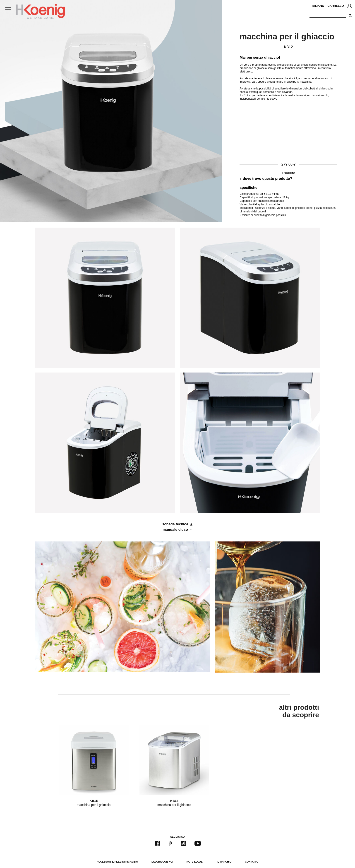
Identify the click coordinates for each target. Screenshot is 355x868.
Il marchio (224, 862)
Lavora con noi (162, 862)
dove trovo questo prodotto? (267, 179)
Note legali (195, 862)
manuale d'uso (175, 530)
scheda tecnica (175, 524)
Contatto (252, 862)
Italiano (317, 6)
